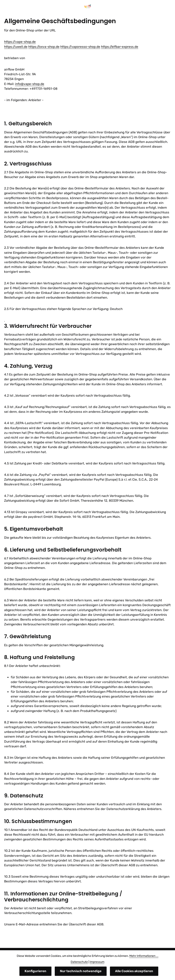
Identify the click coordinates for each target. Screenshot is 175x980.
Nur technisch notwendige (81, 971)
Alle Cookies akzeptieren (134, 971)
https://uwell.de (16, 47)
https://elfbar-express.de (120, 47)
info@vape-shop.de (30, 84)
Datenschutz (79, 962)
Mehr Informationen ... (144, 956)
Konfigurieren (35, 971)
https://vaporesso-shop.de (80, 47)
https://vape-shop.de (20, 42)
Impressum (97, 962)
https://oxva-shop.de (44, 47)
